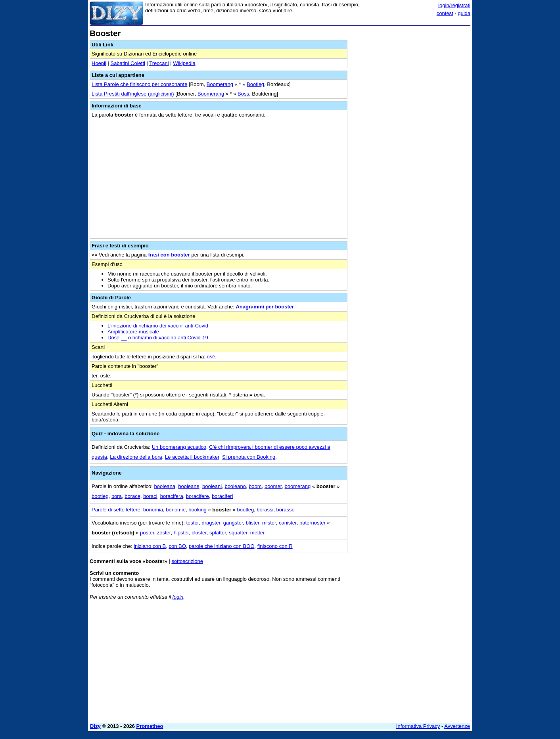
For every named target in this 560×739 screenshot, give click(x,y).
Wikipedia (184, 63)
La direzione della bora (136, 457)
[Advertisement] (411, 148)
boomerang (298, 486)
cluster (199, 533)
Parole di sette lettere (116, 510)
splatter (218, 533)
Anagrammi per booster (265, 307)
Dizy (95, 726)
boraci (150, 496)
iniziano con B (150, 546)
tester (192, 523)
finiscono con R (275, 546)
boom (255, 486)
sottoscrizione (187, 561)
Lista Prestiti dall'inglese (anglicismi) (133, 94)
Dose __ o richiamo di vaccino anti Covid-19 (158, 338)
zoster (164, 533)
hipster (181, 533)
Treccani (159, 63)
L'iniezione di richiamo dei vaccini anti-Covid (158, 326)
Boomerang (220, 84)
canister (288, 523)
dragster (211, 523)
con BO (177, 546)
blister (253, 523)
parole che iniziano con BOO (222, 546)
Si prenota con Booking (249, 457)
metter (258, 533)
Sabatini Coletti (128, 63)
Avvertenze (457, 726)
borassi (265, 510)
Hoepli (99, 63)
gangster (233, 523)
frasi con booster (169, 255)
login (178, 597)
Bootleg (255, 84)
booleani (212, 486)
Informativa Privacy (418, 726)
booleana (165, 486)
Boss (243, 94)
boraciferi (222, 496)
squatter (238, 533)
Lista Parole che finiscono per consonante (139, 84)
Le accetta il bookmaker (192, 457)
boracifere (198, 496)
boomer (273, 486)
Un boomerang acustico (179, 447)
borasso (286, 510)
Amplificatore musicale (133, 332)
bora (117, 496)
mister (269, 523)
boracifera (172, 496)
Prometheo (150, 726)
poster (147, 533)
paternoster (313, 523)
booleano (235, 486)
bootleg (100, 496)
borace (132, 496)
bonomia (153, 510)
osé (211, 357)
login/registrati (454, 5)
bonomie (176, 510)
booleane (189, 486)
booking (198, 510)
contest (445, 13)
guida (464, 13)
